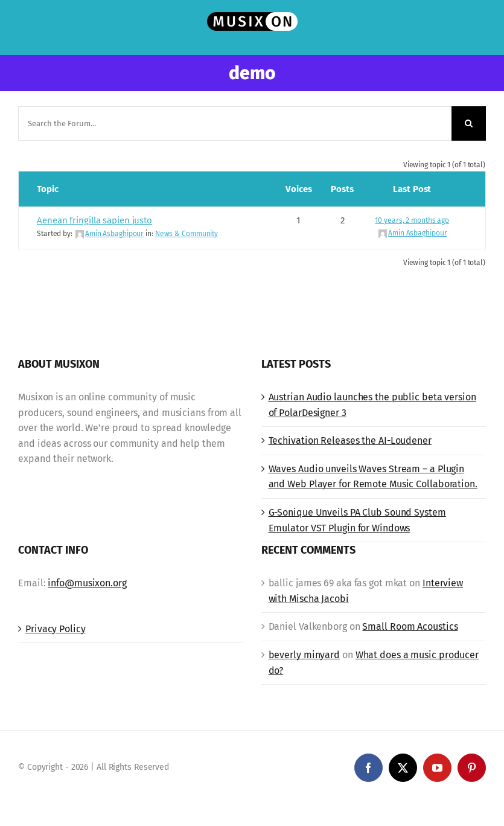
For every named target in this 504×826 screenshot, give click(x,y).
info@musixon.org (87, 583)
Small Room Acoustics (410, 626)
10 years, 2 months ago (412, 220)
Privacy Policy (56, 629)
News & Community (187, 234)
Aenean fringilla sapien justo (94, 220)
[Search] (469, 123)
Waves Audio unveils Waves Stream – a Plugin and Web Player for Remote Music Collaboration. (373, 477)
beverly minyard (305, 655)
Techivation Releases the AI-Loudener (350, 440)
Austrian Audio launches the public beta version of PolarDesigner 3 (372, 405)
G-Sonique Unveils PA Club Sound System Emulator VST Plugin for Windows (357, 520)
